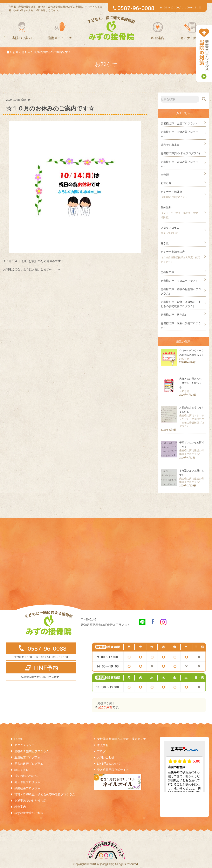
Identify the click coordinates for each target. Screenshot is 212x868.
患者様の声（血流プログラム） (179, 123)
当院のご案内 (22, 38)
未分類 (165, 175)
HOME (19, 739)
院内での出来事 (170, 145)
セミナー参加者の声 (173, 252)
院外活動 (166, 207)
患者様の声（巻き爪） (174, 315)
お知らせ (166, 183)
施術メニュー (60, 38)
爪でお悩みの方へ (26, 776)
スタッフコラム (170, 228)
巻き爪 (165, 243)
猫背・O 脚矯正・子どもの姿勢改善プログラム (45, 794)
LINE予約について (109, 764)
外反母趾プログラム (27, 782)
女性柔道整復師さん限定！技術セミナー (123, 739)
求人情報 (103, 745)
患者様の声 (167, 272)
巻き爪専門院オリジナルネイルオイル (118, 782)
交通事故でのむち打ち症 (30, 801)
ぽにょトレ (22, 770)
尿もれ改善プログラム (29, 764)
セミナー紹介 (190, 38)
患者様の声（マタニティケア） (179, 281)
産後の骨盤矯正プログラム (32, 751)
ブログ (101, 751)
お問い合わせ (106, 757)
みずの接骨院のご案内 (29, 813)
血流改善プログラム (27, 757)
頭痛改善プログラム (27, 788)
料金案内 (158, 38)
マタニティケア (25, 745)
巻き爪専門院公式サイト (113, 770)
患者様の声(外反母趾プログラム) (180, 153)
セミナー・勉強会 (171, 192)
